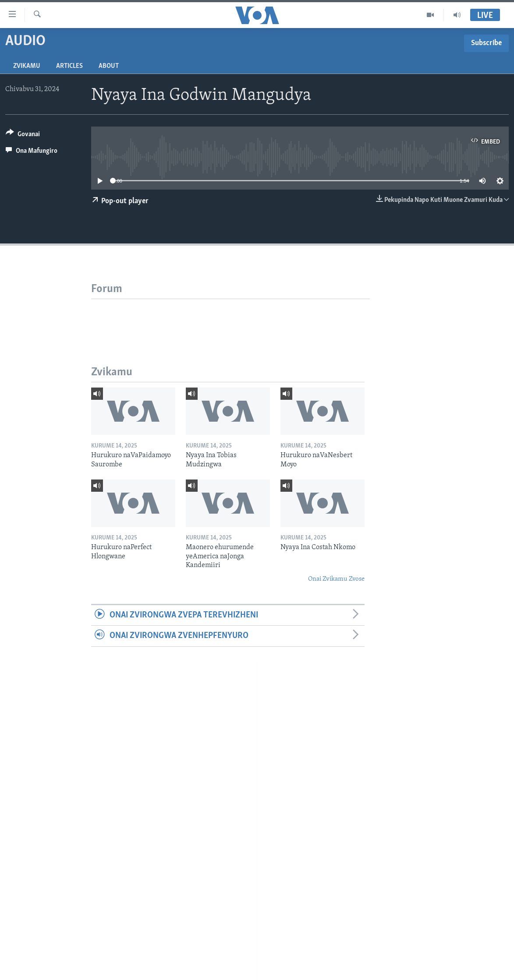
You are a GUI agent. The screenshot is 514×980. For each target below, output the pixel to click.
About (109, 66)
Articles (69, 66)
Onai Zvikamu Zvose (336, 579)
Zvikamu (27, 66)
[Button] (23, 136)
